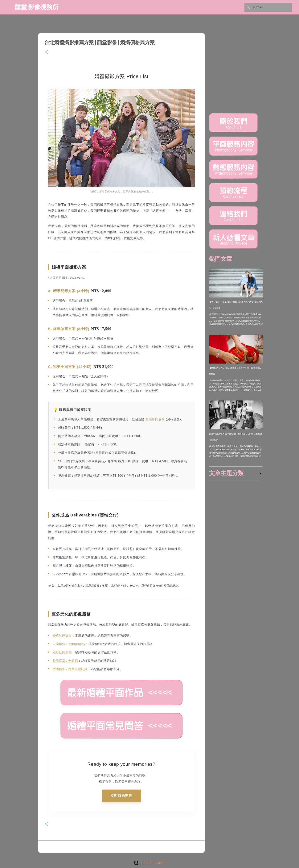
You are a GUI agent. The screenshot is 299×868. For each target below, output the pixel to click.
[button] (47, 52)
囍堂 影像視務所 (37, 7)
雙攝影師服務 (155, 419)
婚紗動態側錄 (62, 652)
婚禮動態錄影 (62, 636)
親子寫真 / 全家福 (65, 661)
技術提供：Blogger (150, 863)
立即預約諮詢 (121, 796)
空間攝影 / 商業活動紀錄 (70, 669)
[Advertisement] (238, 507)
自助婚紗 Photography (69, 644)
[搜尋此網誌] (272, 7)
